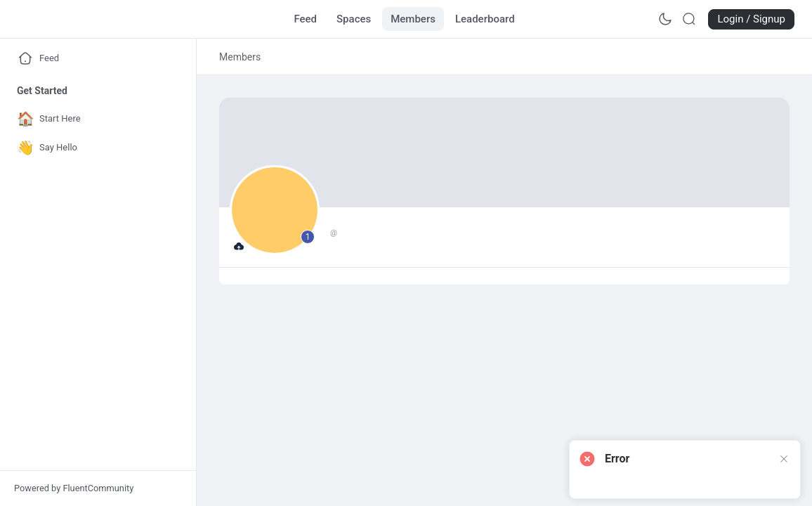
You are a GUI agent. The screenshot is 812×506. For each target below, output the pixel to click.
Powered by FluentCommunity (74, 488)
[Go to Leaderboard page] (485, 19)
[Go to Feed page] (305, 19)
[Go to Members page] (413, 19)
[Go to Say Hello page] (95, 148)
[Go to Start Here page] (95, 119)
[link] (240, 57)
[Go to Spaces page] (354, 19)
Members (240, 57)
